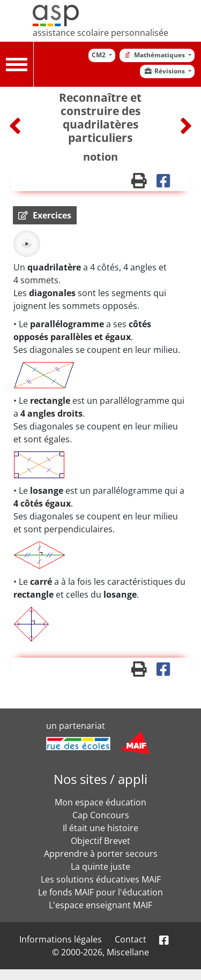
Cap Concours (101, 815)
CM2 (99, 55)
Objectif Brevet (100, 841)
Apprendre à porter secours (101, 854)
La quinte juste (100, 866)
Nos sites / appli (100, 779)
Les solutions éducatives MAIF (101, 879)
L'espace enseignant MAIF (100, 905)
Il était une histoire (100, 828)
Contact (131, 939)
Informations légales (61, 939)
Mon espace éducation (100, 802)
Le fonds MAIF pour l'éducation (100, 892)
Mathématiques (154, 55)
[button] (45, 215)
